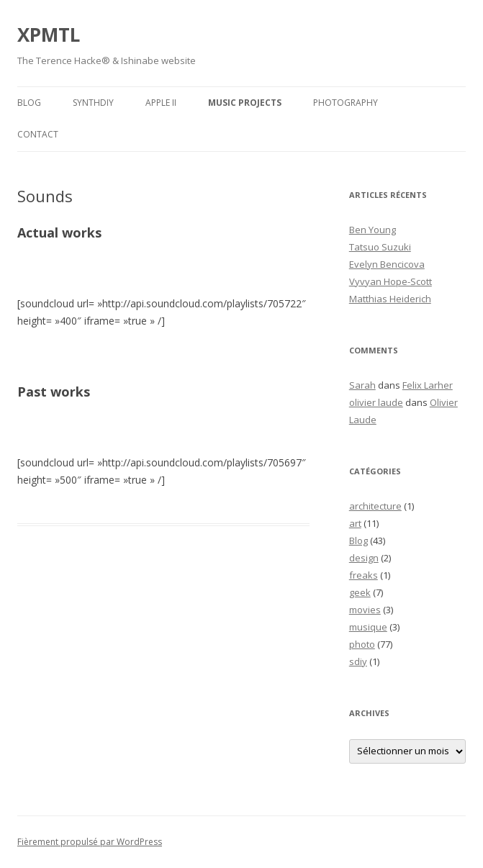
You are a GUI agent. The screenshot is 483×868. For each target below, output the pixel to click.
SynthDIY (93, 103)
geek (360, 592)
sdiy (358, 661)
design (364, 558)
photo (362, 644)
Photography (346, 103)
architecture (375, 506)
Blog (29, 103)
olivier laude (376, 402)
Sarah (362, 385)
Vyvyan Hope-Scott (391, 281)
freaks (364, 575)
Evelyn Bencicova (387, 264)
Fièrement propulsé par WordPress (90, 842)
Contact (38, 134)
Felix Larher (428, 385)
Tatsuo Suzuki (380, 247)
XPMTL (49, 35)
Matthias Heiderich (390, 299)
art (355, 523)
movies (365, 610)
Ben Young (373, 230)
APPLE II (161, 103)
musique (368, 627)
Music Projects (245, 103)
